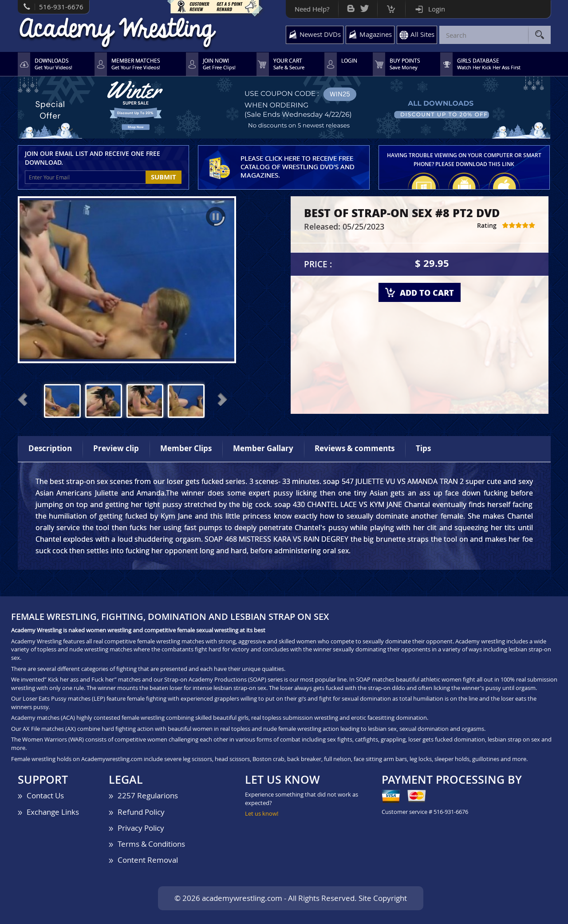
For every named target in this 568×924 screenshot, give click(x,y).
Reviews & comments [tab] (355, 448)
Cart (391, 7)
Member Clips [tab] (186, 448)
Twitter (365, 6)
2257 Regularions (148, 795)
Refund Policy (141, 812)
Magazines (376, 34)
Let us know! (262, 813)
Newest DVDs (320, 34)
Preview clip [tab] (116, 448)
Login (437, 9)
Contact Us (45, 795)
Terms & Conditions (151, 844)
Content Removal (148, 860)
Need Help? (312, 9)
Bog (351, 6)
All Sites (422, 34)
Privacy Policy (141, 828)
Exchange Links (53, 812)
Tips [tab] (423, 448)
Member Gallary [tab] (263, 448)
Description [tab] (50, 448)
